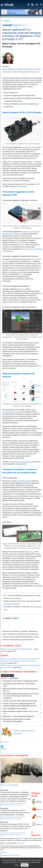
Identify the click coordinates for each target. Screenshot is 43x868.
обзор (12, 181)
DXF (19, 302)
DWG (15, 302)
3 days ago (19, 819)
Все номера (5, 742)
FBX (26, 359)
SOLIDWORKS (8, 251)
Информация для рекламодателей (10, 855)
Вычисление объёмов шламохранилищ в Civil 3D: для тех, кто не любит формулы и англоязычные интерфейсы (21, 696)
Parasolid (27, 249)
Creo (10, 270)
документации (22, 186)
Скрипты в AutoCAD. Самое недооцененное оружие (20, 701)
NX (33, 249)
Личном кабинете (15, 598)
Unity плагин (30, 552)
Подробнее (4, 852)
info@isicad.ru (21, 843)
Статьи (6, 21)
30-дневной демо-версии (12, 604)
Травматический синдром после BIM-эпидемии (16, 649)
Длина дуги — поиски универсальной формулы (19, 716)
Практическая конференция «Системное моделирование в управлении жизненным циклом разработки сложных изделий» (20, 661)
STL (35, 302)
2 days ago (19, 805)
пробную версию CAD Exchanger (20, 462)
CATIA (22, 245)
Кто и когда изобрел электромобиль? (15, 709)
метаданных (21, 289)
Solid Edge (39, 249)
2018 (33, 147)
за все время (14, 678)
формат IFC (26, 147)
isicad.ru (22, 838)
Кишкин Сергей (5, 790)
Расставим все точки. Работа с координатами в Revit (20, 681)
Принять (25, 865)
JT (31, 249)
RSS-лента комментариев (9, 785)
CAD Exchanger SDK (24, 481)
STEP (20, 243)
